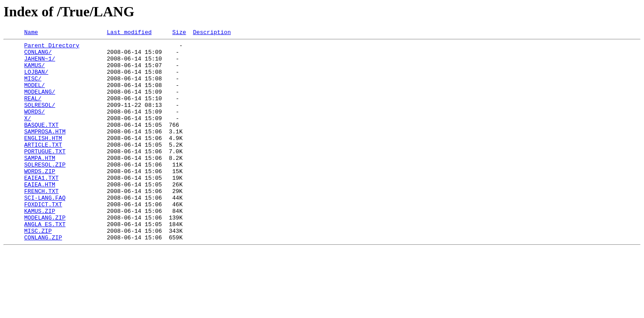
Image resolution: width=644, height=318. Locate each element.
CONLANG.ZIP (43, 278)
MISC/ (33, 87)
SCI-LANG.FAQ (45, 231)
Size (179, 33)
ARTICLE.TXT (43, 167)
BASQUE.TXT (41, 143)
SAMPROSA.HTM (45, 151)
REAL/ (33, 111)
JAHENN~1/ (40, 64)
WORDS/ (35, 127)
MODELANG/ (40, 103)
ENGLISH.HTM (43, 159)
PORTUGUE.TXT (45, 175)
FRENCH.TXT (41, 223)
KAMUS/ (35, 72)
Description (212, 33)
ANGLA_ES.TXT (45, 262)
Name (31, 33)
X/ (28, 135)
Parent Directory (52, 48)
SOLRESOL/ (40, 119)
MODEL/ (35, 95)
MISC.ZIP (38, 270)
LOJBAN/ (36, 79)
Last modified (129, 33)
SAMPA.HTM (40, 183)
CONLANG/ (38, 56)
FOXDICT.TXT (43, 238)
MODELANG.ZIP (45, 254)
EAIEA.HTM (40, 215)
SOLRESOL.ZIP (45, 191)
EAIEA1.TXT (41, 207)
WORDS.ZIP (40, 199)
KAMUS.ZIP (40, 246)
